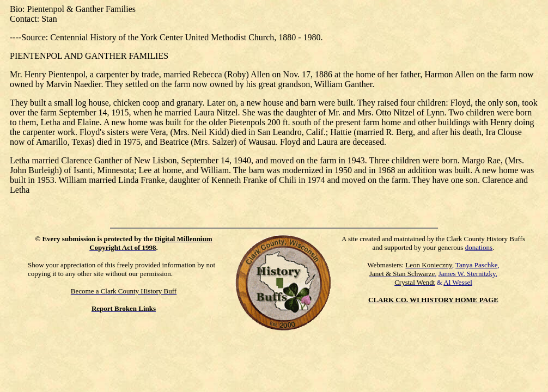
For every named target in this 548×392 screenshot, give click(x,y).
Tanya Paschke (476, 265)
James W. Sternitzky (467, 274)
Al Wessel (458, 282)
